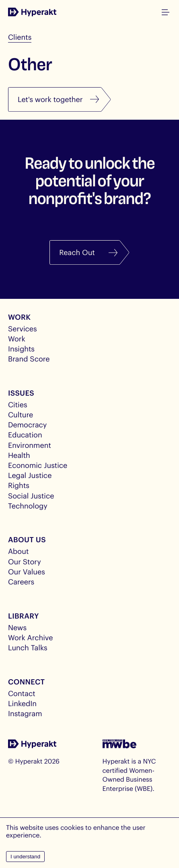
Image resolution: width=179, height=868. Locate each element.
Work (17, 339)
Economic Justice (38, 465)
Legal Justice (30, 475)
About (18, 551)
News (17, 627)
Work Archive (31, 637)
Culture (21, 415)
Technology (28, 506)
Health (19, 455)
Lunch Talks (28, 647)
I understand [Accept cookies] (25, 857)
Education (25, 435)
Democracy (27, 425)
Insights (21, 349)
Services (23, 329)
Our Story (25, 562)
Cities (18, 404)
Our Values (27, 572)
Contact (22, 693)
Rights (19, 485)
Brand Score (29, 359)
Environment (30, 445)
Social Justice (31, 496)
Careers (21, 582)
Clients (20, 37)
